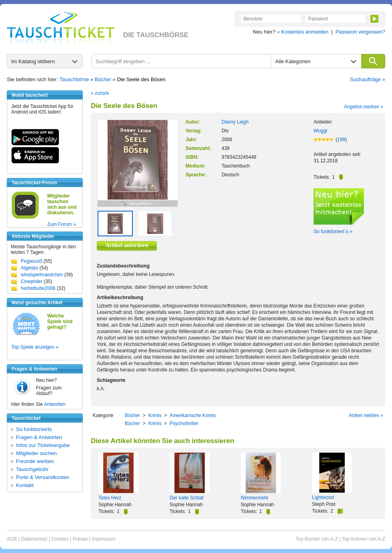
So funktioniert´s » (333, 232)
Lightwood (323, 497)
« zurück (100, 93)
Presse (80, 539)
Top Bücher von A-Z (317, 539)
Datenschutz (34, 539)
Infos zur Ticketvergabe (43, 445)
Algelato (29, 268)
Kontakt (25, 485)
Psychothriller (184, 423)
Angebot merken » (364, 107)
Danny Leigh (235, 122)
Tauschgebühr (32, 469)
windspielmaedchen (42, 275)
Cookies (60, 539)
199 (341, 140)
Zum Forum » (62, 224)
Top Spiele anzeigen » (35, 347)
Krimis (155, 415)
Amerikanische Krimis (193, 415)
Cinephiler (32, 281)
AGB (12, 539)
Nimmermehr (255, 498)
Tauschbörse (74, 79)
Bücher (103, 79)
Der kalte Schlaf (187, 498)
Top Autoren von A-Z (363, 539)
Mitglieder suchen (36, 453)
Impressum (103, 539)
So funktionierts (34, 429)
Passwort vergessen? (360, 32)
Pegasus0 (31, 261)
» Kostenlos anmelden (303, 32)
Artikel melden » (366, 415)
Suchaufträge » (368, 79)
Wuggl (320, 131)
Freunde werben (35, 461)
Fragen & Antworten (39, 437)
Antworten (55, 404)
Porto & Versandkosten (43, 477)
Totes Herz (110, 498)
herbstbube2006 (38, 288)
